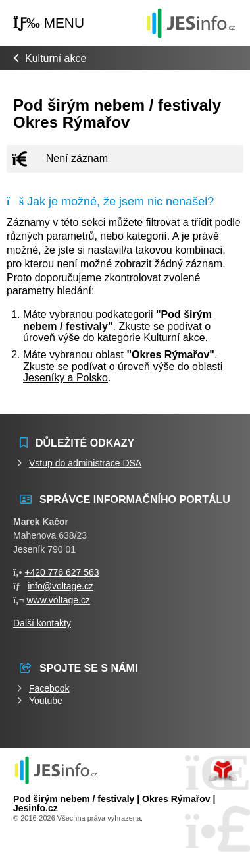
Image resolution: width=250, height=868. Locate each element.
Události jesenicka (191, 23)
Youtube (46, 701)
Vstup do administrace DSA (85, 463)
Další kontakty (42, 623)
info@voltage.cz (61, 586)
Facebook (49, 688)
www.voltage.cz (58, 600)
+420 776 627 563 (62, 572)
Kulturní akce (56, 58)
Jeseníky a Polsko (65, 378)
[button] (49, 23)
